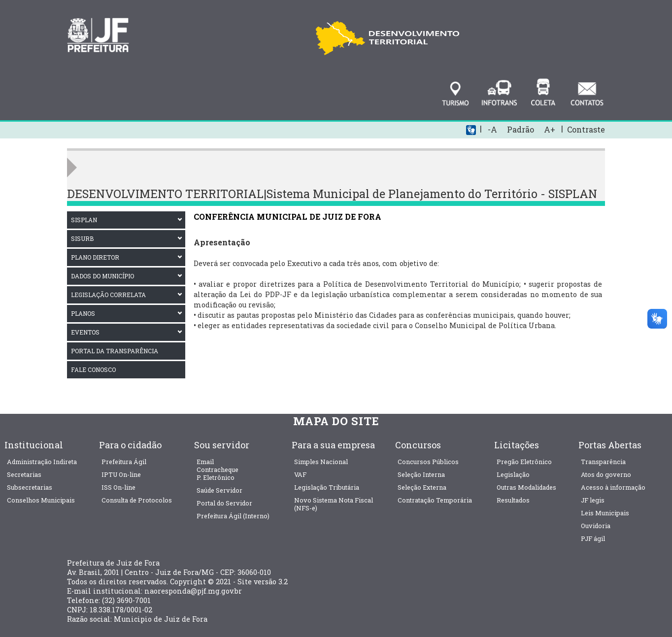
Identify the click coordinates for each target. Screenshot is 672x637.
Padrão (521, 129)
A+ (550, 129)
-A (492, 129)
